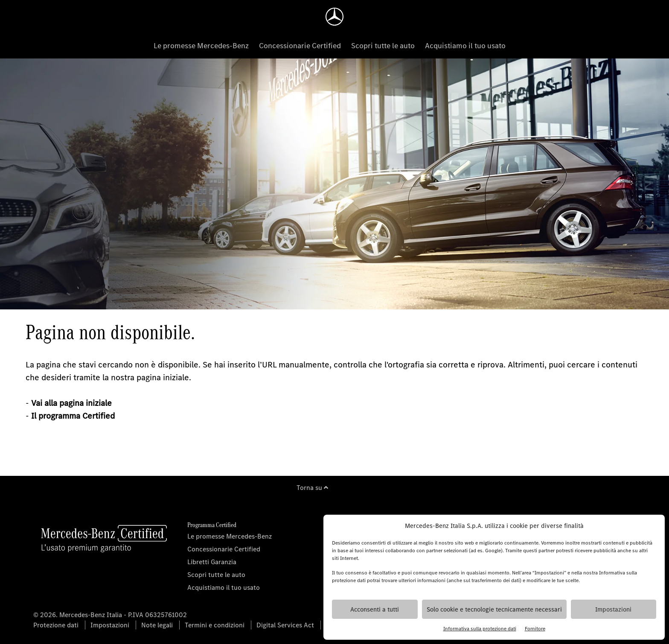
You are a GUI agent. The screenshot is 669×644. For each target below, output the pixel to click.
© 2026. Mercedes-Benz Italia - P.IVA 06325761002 (110, 615)
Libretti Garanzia (212, 562)
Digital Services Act (285, 625)
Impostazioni (613, 609)
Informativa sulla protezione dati (480, 629)
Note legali (157, 625)
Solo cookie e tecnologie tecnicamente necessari (494, 609)
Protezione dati (56, 625)
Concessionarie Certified (300, 46)
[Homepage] (334, 17)
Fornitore (535, 629)
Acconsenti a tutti (375, 609)
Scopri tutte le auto (383, 46)
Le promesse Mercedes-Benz (201, 46)
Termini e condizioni (215, 625)
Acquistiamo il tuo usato (465, 46)
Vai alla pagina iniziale (71, 403)
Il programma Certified (73, 416)
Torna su (312, 488)
